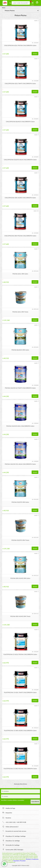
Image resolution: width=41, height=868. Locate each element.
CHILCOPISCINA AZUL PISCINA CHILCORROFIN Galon (20, 45)
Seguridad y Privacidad (19, 861)
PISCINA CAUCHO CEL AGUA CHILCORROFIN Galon (20, 464)
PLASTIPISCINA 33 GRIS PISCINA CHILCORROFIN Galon (20, 769)
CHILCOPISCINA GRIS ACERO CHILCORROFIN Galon (20, 198)
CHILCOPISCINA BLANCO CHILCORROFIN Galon (20, 122)
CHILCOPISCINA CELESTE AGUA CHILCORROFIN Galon (20, 160)
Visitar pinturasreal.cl (10, 827)
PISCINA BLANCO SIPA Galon (20, 350)
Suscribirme (35, 802)
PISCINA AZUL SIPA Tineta (20, 312)
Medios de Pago (9, 808)
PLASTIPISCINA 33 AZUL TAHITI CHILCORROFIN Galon (20, 693)
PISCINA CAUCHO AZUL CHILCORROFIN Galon (20, 426)
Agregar (35, 54)
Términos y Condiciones (32, 859)
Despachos (7, 813)
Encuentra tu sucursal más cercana (14, 831)
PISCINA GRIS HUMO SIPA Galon (20, 578)
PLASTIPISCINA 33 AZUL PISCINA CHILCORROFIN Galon (20, 654)
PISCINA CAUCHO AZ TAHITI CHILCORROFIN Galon (20, 388)
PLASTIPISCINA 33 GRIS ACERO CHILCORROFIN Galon (20, 731)
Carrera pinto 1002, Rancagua (13, 849)
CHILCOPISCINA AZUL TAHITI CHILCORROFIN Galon (20, 84)
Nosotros (7, 818)
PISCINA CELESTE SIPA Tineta (20, 540)
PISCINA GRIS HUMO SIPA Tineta (20, 616)
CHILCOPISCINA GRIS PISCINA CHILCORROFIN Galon (20, 236)
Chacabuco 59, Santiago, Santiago (14, 836)
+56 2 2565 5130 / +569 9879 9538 (14, 822)
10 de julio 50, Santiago (11, 845)
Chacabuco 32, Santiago (11, 841)
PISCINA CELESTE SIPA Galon (20, 502)
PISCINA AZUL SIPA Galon (20, 274)
